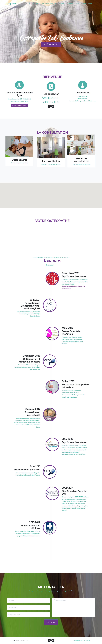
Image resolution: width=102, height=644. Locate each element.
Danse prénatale (88, 4)
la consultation (48, 4)
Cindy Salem (12, 4)
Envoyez (51, 622)
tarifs (38, 4)
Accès (57, 4)
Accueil (32, 4)
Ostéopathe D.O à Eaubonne (81, 640)
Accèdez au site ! (51, 44)
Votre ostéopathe (67, 4)
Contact (78, 4)
